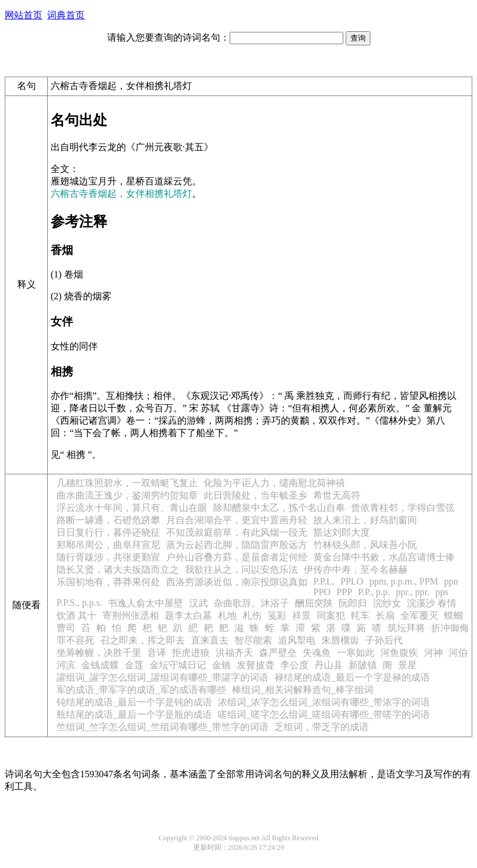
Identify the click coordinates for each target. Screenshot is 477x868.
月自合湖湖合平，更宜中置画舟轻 (237, 520)
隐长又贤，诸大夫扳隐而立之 (118, 570)
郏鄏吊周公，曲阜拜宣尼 (108, 545)
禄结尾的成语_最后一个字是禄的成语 (352, 677)
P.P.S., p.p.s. (79, 603)
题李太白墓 (188, 615)
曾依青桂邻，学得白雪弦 (403, 508)
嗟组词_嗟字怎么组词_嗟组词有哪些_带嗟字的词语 (324, 714)
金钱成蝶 (100, 665)
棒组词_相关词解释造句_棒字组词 (303, 690)
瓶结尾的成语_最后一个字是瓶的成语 (134, 714)
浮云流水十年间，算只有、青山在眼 (132, 508)
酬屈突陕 (314, 603)
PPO (322, 592)
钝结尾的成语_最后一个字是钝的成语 (134, 702)
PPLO (352, 581)
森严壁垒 (278, 653)
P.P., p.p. (374, 592)
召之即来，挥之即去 (143, 640)
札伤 (252, 615)
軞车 (360, 615)
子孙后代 (384, 640)
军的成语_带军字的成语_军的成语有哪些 (141, 690)
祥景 (302, 615)
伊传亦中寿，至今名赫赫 (356, 570)
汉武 (198, 603)
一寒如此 (356, 653)
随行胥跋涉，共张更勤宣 (108, 557)
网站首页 (24, 15)
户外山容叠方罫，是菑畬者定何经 (237, 557)
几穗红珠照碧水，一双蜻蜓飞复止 (127, 483)
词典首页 (66, 15)
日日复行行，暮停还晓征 (108, 532)
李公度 (294, 665)
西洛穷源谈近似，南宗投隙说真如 (237, 582)
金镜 (221, 665)
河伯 (458, 653)
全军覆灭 (419, 615)
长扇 (385, 615)
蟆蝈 (453, 615)
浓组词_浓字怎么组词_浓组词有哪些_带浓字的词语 (324, 702)
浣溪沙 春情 (432, 603)
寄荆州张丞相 (131, 615)
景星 (408, 665)
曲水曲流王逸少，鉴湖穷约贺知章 (127, 495)
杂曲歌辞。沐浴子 (251, 603)
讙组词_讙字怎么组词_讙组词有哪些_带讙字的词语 (163, 677)
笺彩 (277, 615)
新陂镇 (363, 665)
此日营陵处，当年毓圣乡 (256, 495)
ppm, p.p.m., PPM (404, 581)
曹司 (66, 628)
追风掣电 (297, 640)
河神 (433, 653)
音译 (157, 653)
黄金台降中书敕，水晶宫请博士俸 (384, 557)
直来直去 (210, 640)
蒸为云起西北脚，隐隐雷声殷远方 (237, 545)
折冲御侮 (450, 628)
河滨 (66, 665)
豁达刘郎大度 (342, 532)
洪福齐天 (234, 653)
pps (442, 592)
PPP (344, 592)
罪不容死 (75, 640)
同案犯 (331, 615)
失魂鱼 (317, 653)
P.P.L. (324, 581)
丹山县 (329, 665)
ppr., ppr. (413, 592)
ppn (451, 581)
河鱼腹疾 (399, 653)
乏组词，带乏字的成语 (322, 727)
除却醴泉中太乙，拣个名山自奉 (279, 508)
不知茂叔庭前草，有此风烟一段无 (237, 532)
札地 (227, 615)
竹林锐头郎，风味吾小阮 (365, 545)
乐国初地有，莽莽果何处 (108, 582)
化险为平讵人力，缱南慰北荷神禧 (274, 483)
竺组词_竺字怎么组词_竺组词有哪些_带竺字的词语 (163, 727)
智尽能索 (253, 640)
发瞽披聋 (256, 665)
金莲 (134, 665)
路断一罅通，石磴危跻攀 (108, 520)
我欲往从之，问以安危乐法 (241, 570)
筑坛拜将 (406, 628)
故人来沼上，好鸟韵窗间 (365, 520)
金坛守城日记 (178, 665)
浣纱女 (387, 603)
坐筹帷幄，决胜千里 (99, 653)
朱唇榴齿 (340, 640)
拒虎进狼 (191, 653)
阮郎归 (353, 603)
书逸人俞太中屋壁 (145, 603)
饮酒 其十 (77, 615)
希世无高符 (337, 495)
